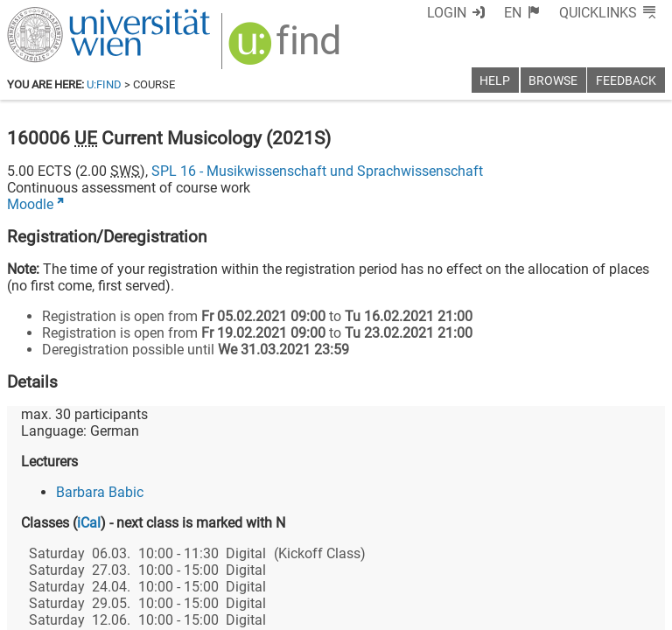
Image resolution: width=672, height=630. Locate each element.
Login (447, 13)
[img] (287, 49)
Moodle (30, 204)
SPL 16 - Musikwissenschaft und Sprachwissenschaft (317, 171)
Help (495, 81)
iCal (89, 523)
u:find (104, 84)
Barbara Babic (100, 492)
